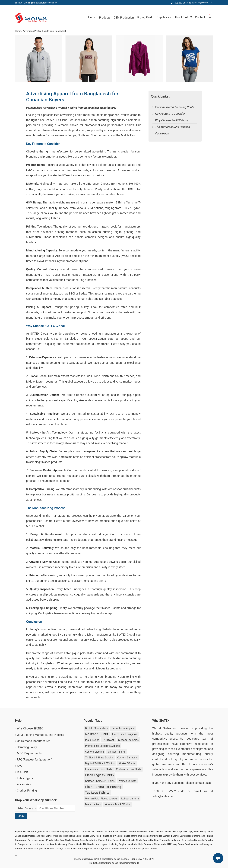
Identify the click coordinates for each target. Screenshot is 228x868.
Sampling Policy (27, 747)
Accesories (24, 784)
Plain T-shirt (92, 740)
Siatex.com (170, 728)
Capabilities (164, 17)
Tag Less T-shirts (97, 793)
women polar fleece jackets (101, 798)
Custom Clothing (95, 752)
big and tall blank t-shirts (100, 763)
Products (105, 17)
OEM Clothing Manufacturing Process (40, 735)
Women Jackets (127, 781)
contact (199, 783)
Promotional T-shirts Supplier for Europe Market (38, 848)
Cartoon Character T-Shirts (100, 781)
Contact (200, 17)
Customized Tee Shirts (129, 769)
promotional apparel (65, 640)
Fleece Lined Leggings (125, 734)
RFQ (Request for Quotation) (35, 759)
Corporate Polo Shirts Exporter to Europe (82, 848)
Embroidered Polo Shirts (99, 769)
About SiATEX (183, 17)
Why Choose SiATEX (30, 728)
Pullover (108, 740)
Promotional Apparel (123, 728)
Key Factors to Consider (170, 114)
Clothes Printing (27, 790)
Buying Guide (145, 17)
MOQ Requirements (29, 753)
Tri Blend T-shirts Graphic (99, 757)
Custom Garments (127, 757)
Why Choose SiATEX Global (172, 120)
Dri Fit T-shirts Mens (96, 728)
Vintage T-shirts (117, 752)
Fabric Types (25, 778)
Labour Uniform (130, 798)
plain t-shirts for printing (103, 787)
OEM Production (124, 17)
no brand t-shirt (97, 734)
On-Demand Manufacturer (33, 741)
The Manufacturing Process (172, 127)
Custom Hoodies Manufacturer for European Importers (130, 848)
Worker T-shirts (127, 763)
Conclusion (162, 133)
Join (21, 816)
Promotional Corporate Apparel (102, 746)
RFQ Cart (23, 772)
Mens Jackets (93, 804)
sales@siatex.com (204, 2)
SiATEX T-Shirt (30, 832)
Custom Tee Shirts (128, 740)
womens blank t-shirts (118, 804)
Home (92, 17)
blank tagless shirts (99, 775)
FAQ (20, 766)
